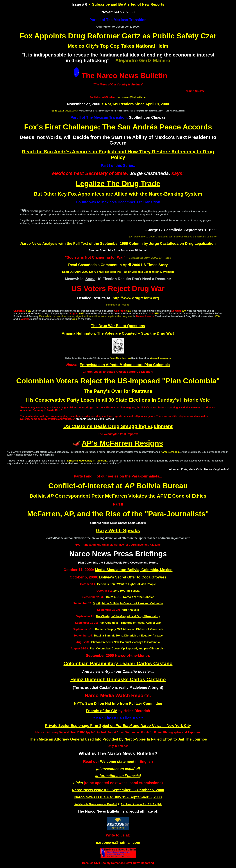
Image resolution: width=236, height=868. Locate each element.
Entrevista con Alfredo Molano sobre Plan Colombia (125, 365)
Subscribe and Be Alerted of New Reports (128, 4)
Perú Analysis (130, 610)
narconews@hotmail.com (131, 97)
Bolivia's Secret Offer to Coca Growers (133, 577)
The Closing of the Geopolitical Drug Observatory (128, 616)
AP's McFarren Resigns (122, 443)
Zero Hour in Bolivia (126, 591)
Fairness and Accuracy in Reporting (87, 461)
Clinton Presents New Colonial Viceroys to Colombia (125, 642)
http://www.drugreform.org (136, 298)
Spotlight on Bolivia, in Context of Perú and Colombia (128, 603)
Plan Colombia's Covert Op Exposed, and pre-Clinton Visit (128, 649)
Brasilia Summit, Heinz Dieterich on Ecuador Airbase (128, 636)
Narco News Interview (120, 358)
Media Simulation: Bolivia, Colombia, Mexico (134, 570)
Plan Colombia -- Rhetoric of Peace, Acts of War (130, 623)
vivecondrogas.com (160, 358)
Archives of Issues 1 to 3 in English (141, 804)
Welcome (108, 761)
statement (126, 761)
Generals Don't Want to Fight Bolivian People (127, 584)
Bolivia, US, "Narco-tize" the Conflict (130, 597)
